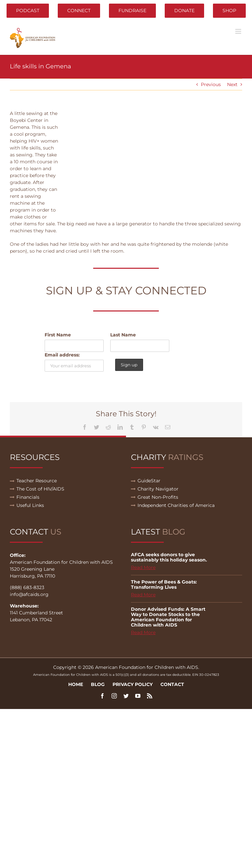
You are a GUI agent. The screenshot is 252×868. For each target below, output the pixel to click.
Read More (143, 567)
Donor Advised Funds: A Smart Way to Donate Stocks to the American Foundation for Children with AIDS (168, 617)
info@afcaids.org (29, 594)
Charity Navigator (158, 489)
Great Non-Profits (158, 497)
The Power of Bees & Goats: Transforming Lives (164, 584)
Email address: (62, 355)
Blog (98, 684)
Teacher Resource (37, 481)
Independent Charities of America (176, 505)
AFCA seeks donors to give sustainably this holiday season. (169, 557)
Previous (211, 84)
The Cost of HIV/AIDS (40, 489)
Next (232, 84)
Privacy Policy (133, 684)
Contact (172, 684)
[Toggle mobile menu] (239, 31)
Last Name (123, 335)
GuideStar (149, 481)
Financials (28, 497)
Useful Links (30, 505)
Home (76, 684)
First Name (58, 335)
